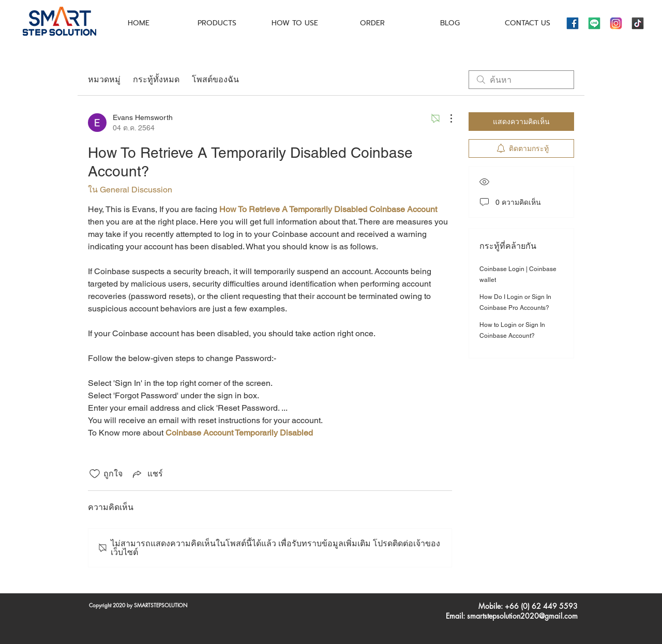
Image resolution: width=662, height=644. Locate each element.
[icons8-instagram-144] (616, 23)
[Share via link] (147, 474)
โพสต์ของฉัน (215, 79)
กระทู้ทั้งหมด (156, 79)
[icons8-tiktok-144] (638, 23)
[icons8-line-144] (594, 23)
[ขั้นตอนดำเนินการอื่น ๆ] (446, 118)
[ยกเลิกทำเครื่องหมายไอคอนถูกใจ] (95, 474)
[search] (521, 80)
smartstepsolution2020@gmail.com (522, 616)
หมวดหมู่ (104, 79)
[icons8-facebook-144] (573, 23)
